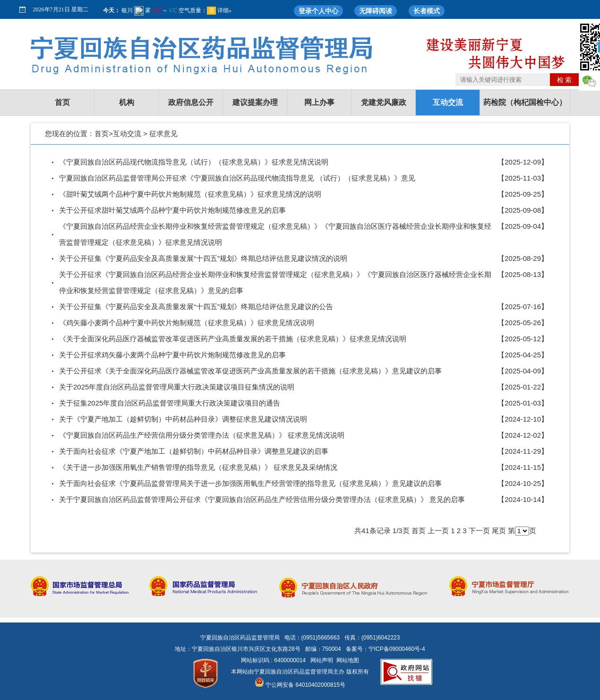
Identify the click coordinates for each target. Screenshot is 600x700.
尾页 (499, 531)
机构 (127, 102)
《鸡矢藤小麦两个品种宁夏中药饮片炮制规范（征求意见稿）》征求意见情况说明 (187, 323)
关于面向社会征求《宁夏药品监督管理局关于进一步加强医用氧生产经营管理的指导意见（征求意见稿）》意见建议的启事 (250, 483)
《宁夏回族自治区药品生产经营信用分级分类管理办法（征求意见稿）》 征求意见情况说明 (202, 435)
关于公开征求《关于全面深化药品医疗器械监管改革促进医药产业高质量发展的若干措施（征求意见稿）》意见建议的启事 (250, 371)
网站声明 (322, 660)
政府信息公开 (191, 102)
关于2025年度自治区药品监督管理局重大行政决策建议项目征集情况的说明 (177, 387)
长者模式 (427, 11)
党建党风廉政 (384, 102)
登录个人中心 (318, 11)
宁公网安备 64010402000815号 (300, 685)
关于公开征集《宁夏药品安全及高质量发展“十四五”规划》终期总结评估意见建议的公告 (196, 307)
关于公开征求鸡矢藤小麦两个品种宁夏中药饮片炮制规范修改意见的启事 (172, 355)
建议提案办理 (255, 102)
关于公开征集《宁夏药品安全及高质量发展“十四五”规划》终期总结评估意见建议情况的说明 (203, 258)
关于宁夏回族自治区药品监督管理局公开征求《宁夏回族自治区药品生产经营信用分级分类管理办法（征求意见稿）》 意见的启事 (262, 499)
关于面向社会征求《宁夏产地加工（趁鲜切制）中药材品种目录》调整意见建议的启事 (194, 451)
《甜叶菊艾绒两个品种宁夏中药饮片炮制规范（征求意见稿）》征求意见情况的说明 (190, 194)
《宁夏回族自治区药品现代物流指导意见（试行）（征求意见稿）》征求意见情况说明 (194, 162)
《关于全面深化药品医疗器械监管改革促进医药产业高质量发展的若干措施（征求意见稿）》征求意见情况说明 (233, 339)
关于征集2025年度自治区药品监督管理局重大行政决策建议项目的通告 (170, 403)
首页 (62, 102)
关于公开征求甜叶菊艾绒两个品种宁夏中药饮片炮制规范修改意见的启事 (172, 210)
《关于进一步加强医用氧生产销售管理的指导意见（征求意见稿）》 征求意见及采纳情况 (198, 467)
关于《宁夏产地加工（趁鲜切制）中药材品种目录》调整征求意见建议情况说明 (183, 419)
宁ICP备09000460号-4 (397, 649)
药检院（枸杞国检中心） (525, 102)
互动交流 (448, 102)
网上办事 (319, 102)
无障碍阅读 (376, 11)
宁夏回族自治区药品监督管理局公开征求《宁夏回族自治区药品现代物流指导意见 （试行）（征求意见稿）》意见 (237, 178)
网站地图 (348, 660)
